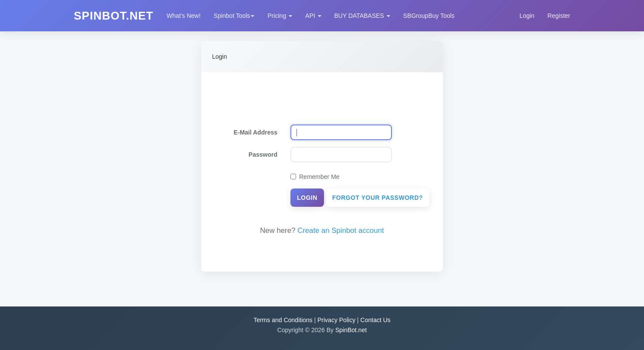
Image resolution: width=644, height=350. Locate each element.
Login (527, 16)
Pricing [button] (280, 16)
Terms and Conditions (283, 320)
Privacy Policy (336, 320)
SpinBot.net (351, 330)
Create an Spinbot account (341, 231)
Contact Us (376, 320)
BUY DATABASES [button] (362, 16)
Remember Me (315, 177)
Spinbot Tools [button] (234, 16)
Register (559, 16)
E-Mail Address (255, 132)
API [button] (313, 16)
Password (263, 155)
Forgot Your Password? (378, 198)
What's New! (183, 16)
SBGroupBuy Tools (429, 16)
